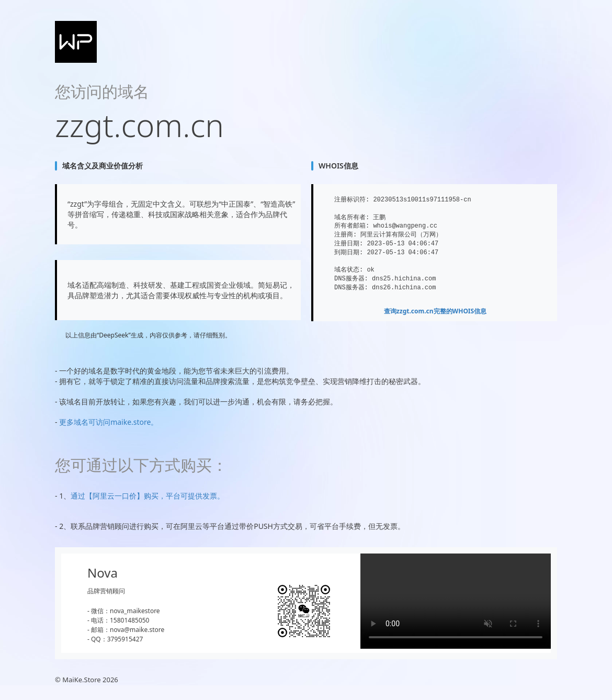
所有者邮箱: (352, 226)
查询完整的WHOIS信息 (435, 311)
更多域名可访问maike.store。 (109, 422)
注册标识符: (352, 200)
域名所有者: (352, 217)
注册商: (345, 235)
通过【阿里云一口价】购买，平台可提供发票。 (148, 496)
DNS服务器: (351, 279)
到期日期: (349, 252)
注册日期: (349, 244)
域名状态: (349, 270)
